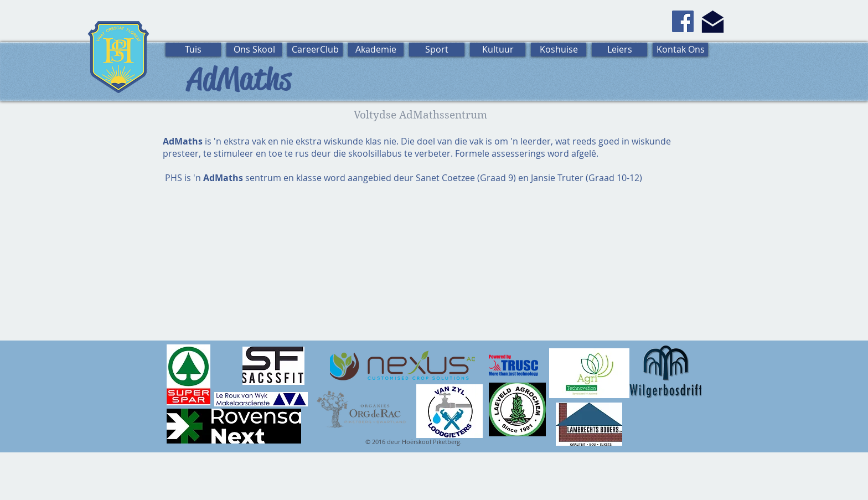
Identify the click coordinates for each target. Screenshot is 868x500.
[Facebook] (683, 21)
